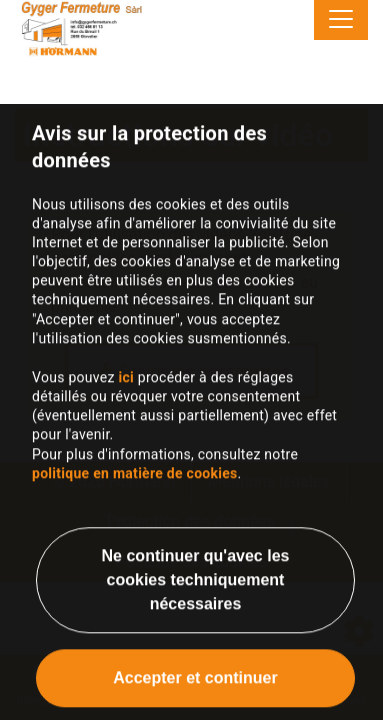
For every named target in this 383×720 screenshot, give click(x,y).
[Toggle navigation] (341, 20)
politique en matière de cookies (135, 485)
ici (126, 389)
